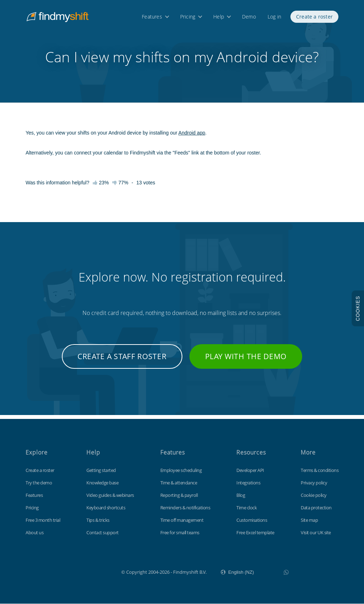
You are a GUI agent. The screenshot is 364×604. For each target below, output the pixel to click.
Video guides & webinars (110, 495)
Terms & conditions (320, 471)
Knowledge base (102, 483)
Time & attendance (179, 483)
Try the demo (39, 483)
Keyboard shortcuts (106, 508)
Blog (241, 495)
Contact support (103, 533)
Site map (309, 520)
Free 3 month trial (43, 520)
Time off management (182, 520)
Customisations (252, 520)
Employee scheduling (181, 471)
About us (34, 533)
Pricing (188, 17)
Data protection (316, 508)
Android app (192, 137)
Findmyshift (85, 572)
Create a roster (314, 17)
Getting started (101, 471)
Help (219, 17)
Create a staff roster (122, 361)
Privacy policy (314, 483)
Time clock (247, 508)
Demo (249, 17)
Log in (274, 17)
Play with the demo (246, 361)
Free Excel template (255, 533)
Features (152, 17)
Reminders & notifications (185, 508)
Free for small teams (180, 533)
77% (120, 187)
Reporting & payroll (179, 495)
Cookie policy (314, 495)
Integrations (248, 483)
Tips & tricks (98, 520)
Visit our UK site (316, 533)
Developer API (250, 471)
